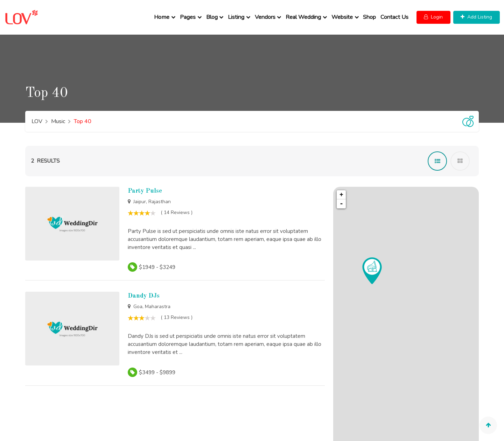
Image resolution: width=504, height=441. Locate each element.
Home (163, 14)
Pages (189, 14)
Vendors (266, 14)
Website (343, 14)
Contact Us (395, 14)
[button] (435, 15)
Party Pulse (145, 185)
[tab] (437, 155)
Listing (237, 14)
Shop (371, 14)
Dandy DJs (144, 290)
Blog (213, 14)
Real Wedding (304, 14)
